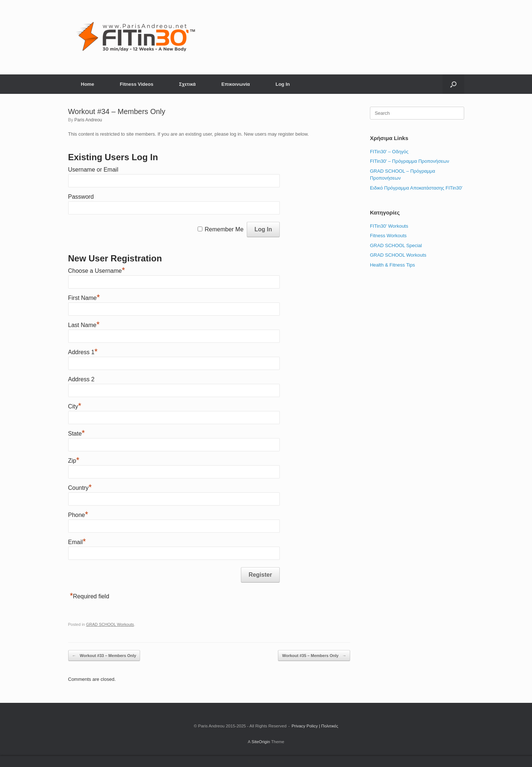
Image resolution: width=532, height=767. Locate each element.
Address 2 (81, 379)
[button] (453, 84)
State (77, 434)
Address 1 (83, 352)
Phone (78, 515)
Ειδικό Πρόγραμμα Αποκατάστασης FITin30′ (416, 188)
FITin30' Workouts (389, 226)
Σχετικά (187, 84)
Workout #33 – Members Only (104, 656)
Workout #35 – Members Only (314, 656)
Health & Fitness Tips (392, 265)
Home (88, 84)
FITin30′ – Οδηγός (389, 152)
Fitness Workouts (388, 236)
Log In (282, 84)
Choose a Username (97, 271)
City (75, 406)
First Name (84, 298)
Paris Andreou (88, 120)
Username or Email (93, 170)
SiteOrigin (261, 742)
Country (80, 488)
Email (77, 542)
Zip (74, 461)
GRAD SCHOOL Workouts (110, 624)
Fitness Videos (137, 84)
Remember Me (224, 229)
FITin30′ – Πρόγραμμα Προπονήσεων (410, 161)
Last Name (84, 325)
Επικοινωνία (236, 84)
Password (81, 197)
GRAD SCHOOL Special (396, 245)
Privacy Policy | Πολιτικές (315, 726)
